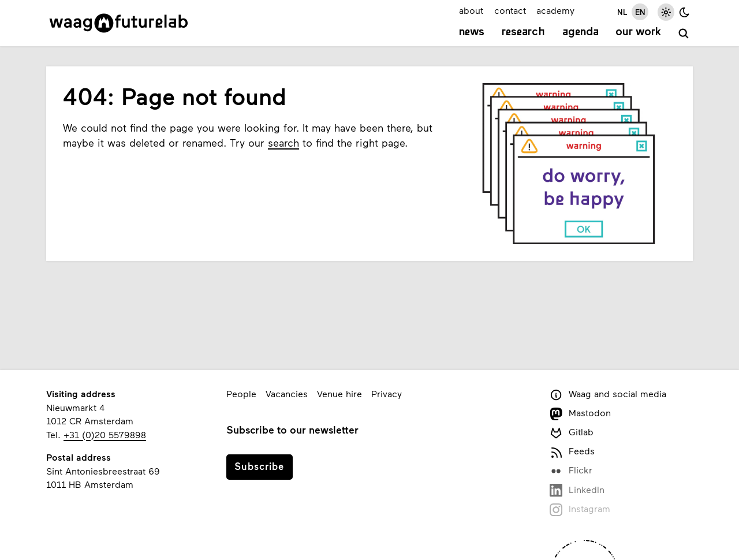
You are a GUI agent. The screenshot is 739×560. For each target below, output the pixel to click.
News (472, 32)
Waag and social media (608, 395)
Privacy (387, 393)
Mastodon (580, 414)
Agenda (581, 32)
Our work (638, 32)
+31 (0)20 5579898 (105, 434)
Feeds (572, 452)
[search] (684, 34)
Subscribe (259, 466)
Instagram (580, 509)
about (471, 10)
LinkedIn (577, 490)
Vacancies (287, 393)
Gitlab (572, 433)
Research (523, 32)
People (241, 393)
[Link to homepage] (119, 23)
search (283, 143)
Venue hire (339, 393)
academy (555, 10)
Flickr (571, 471)
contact (510, 10)
